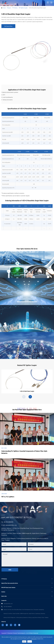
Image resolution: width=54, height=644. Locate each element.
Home (4, 8)
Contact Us (4, 600)
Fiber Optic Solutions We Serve (27, 250)
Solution (3, 592)
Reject (24, 641)
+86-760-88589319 (7, 522)
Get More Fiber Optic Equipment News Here (27, 410)
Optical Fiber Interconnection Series (10, 583)
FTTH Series (15, 8)
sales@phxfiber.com (10, 525)
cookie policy (34, 639)
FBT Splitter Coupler (23, 8)
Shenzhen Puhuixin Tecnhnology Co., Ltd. (18, 633)
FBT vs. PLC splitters (8, 497)
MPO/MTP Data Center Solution (8, 587)
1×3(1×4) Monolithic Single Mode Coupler (37, 8)
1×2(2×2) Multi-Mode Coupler (27, 392)
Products (9, 8)
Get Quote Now (8, 26)
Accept (30, 641)
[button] (24, 397)
